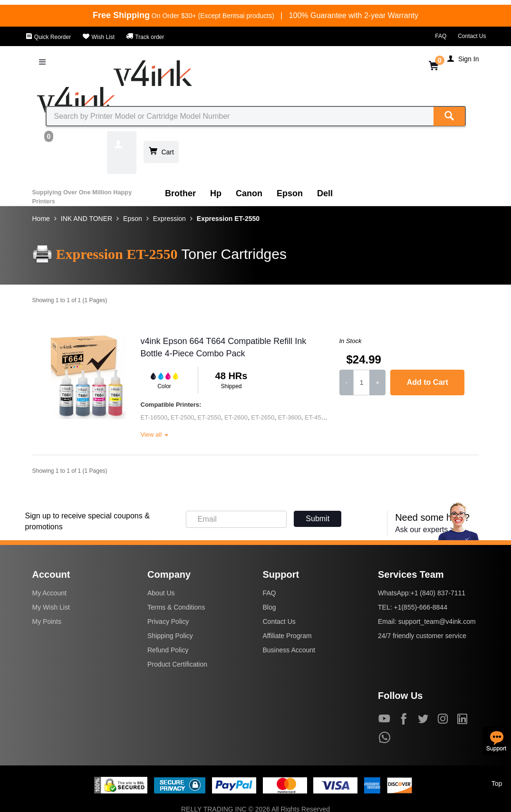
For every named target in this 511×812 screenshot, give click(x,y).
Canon (249, 193)
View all (154, 435)
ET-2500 (182, 417)
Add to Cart (428, 382)
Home (41, 219)
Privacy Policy (168, 621)
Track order (145, 37)
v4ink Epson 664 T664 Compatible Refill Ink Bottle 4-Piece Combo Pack (224, 347)
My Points (47, 621)
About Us (161, 593)
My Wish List (51, 607)
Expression (169, 219)
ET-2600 (236, 417)
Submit (318, 519)
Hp (216, 193)
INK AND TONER (87, 219)
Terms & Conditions (176, 607)
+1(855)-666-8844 (420, 607)
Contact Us (472, 36)
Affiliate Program (287, 636)
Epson (290, 193)
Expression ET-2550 (228, 219)
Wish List (98, 37)
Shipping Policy (170, 636)
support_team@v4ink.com (437, 621)
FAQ (441, 36)
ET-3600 (290, 417)
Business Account (289, 650)
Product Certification (177, 664)
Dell (325, 193)
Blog (270, 607)
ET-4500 (316, 417)
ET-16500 (154, 417)
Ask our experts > (425, 530)
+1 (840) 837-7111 (438, 593)
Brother (180, 193)
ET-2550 (209, 417)
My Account (49, 593)
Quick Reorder (48, 37)
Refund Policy (168, 650)
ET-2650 (263, 417)
